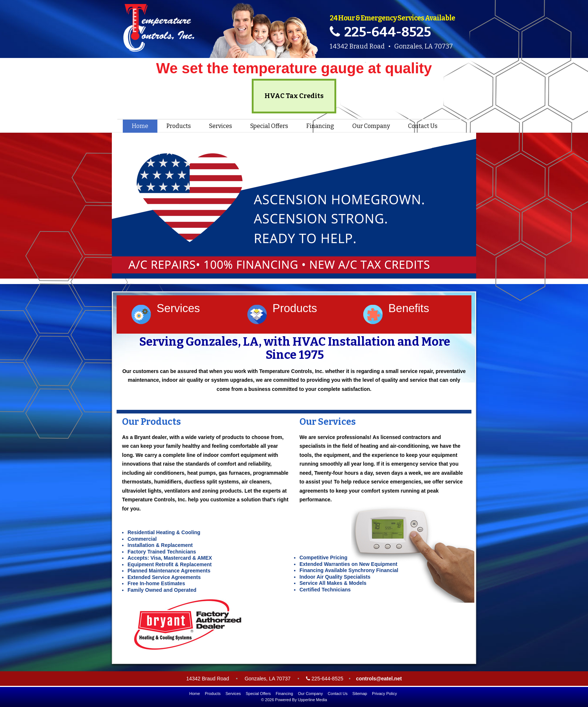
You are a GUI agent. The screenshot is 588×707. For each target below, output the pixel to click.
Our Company (371, 126)
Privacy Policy (384, 694)
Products (179, 126)
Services (221, 126)
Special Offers (269, 126)
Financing (320, 126)
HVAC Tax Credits (294, 96)
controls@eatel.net (379, 679)
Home (140, 126)
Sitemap (360, 694)
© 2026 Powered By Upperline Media (294, 700)
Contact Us (423, 126)
